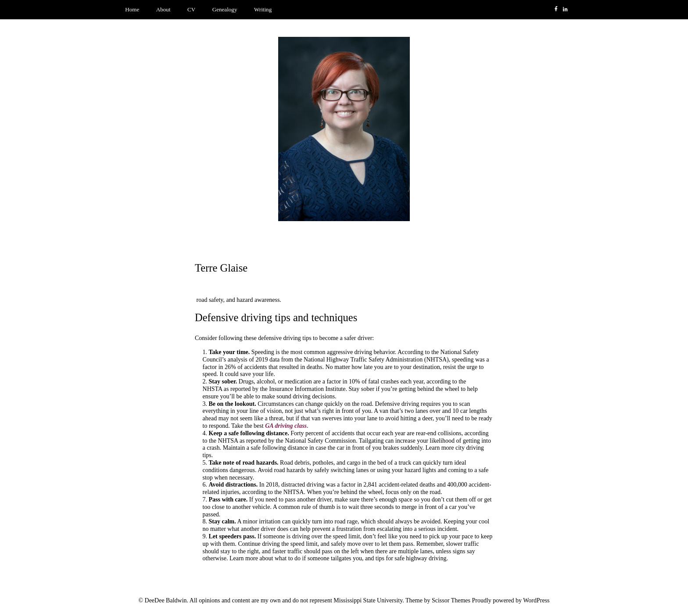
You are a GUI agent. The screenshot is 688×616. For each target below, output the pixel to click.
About (163, 9)
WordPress (536, 600)
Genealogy (225, 9)
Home (132, 9)
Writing (263, 9)
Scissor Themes (451, 600)
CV (191, 9)
